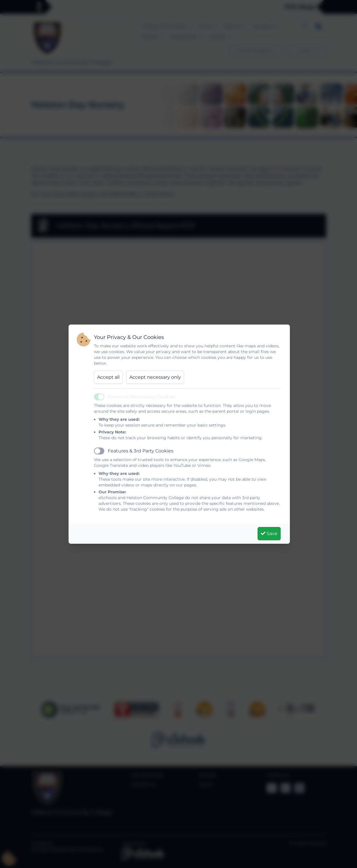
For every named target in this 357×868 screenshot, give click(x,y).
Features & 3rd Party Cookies (141, 451)
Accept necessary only (155, 377)
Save (269, 534)
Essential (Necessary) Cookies (142, 397)
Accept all (108, 377)
